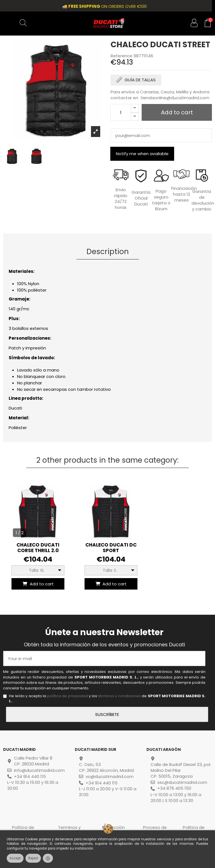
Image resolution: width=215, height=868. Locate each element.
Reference (121, 56)
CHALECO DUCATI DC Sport (111, 548)
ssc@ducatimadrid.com (182, 782)
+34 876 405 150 (174, 788)
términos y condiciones (119, 696)
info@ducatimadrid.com (39, 770)
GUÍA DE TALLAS (140, 80)
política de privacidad (68, 696)
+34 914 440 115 (30, 776)
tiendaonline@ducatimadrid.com (175, 98)
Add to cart (38, 584)
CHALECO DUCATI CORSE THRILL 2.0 (38, 548)
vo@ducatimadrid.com (110, 776)
